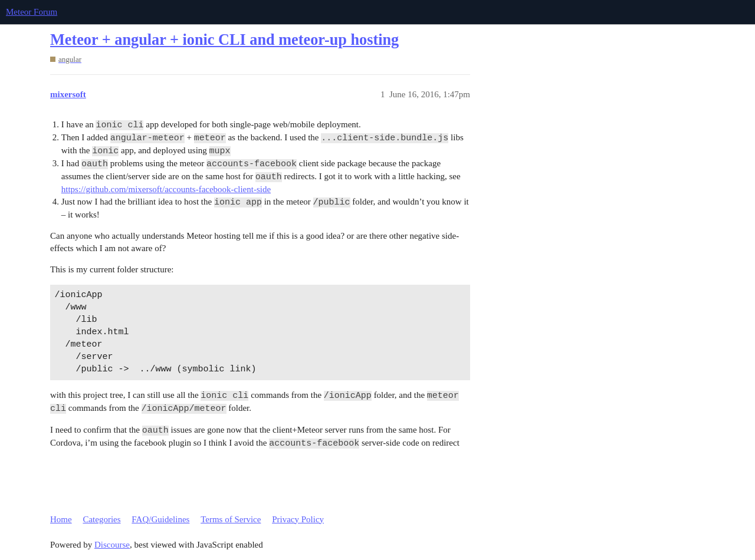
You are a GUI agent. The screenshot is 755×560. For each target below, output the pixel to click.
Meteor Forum (32, 12)
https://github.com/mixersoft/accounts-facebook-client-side (166, 189)
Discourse (112, 545)
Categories (101, 519)
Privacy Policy (298, 519)
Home (61, 519)
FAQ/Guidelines (160, 519)
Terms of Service (231, 519)
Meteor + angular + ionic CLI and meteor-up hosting (224, 40)
